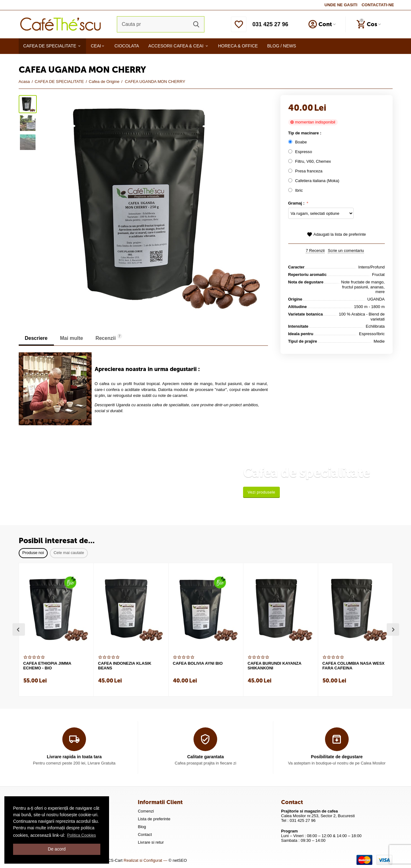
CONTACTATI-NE (378, 5)
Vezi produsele (262, 492)
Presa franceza (306, 171)
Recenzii (109, 337)
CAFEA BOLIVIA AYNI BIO (198, 663)
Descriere (36, 338)
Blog (142, 827)
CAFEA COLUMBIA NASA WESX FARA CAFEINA (354, 666)
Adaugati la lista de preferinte (337, 235)
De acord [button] (57, 849)
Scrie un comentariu (346, 251)
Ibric (297, 190)
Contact (145, 834)
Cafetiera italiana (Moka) (314, 181)
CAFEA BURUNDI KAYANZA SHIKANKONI (275, 666)
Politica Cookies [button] (81, 835)
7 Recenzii (315, 251)
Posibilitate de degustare (337, 757)
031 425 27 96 (270, 24)
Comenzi (146, 811)
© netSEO (178, 860)
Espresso (301, 152)
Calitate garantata (206, 757)
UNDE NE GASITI (341, 5)
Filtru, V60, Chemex (310, 161)
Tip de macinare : (305, 133)
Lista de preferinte (154, 819)
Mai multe (72, 338)
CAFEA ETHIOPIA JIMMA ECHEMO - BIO (47, 666)
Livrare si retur (151, 842)
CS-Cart (115, 860)
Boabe (299, 142)
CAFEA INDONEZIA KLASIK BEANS (125, 666)
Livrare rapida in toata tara (74, 757)
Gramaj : (297, 203)
